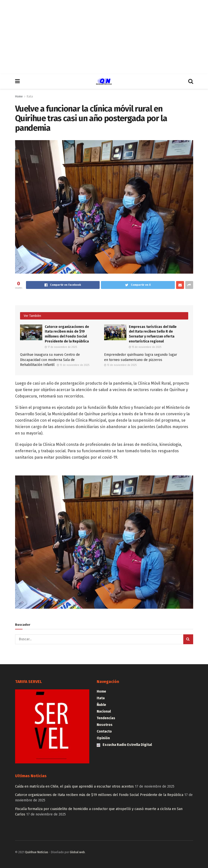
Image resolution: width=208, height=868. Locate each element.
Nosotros (105, 725)
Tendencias (106, 718)
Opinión (103, 738)
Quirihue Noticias (37, 852)
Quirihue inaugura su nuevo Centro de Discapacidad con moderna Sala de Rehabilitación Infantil (50, 360)
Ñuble (101, 705)
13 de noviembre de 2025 (73, 365)
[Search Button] (188, 639)
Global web (77, 852)
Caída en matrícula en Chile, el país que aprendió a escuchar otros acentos (74, 786)
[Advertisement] (104, 37)
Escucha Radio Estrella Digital (124, 745)
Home (19, 96)
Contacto (104, 731)
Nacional (104, 711)
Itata (30, 96)
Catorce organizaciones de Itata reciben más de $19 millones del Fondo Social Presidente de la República (99, 795)
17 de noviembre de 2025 (61, 347)
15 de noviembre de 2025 (145, 347)
